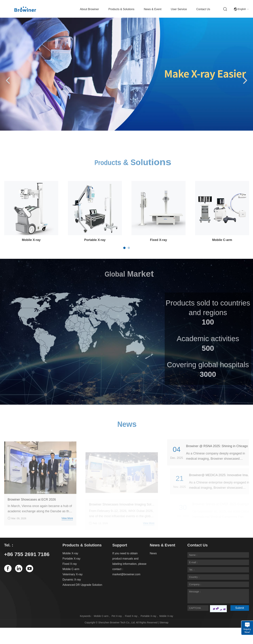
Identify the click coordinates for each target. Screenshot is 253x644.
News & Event (153, 9)
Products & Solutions (121, 9)
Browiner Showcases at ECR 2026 (32, 504)
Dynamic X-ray (72, 580)
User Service (179, 9)
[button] (8, 81)
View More (67, 523)
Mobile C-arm (222, 240)
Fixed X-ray (158, 240)
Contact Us (203, 9)
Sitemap (164, 622)
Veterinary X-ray (73, 574)
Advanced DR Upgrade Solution (82, 585)
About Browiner (89, 9)
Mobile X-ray (31, 240)
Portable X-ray (95, 240)
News (153, 553)
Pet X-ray (117, 616)
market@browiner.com (126, 574)
